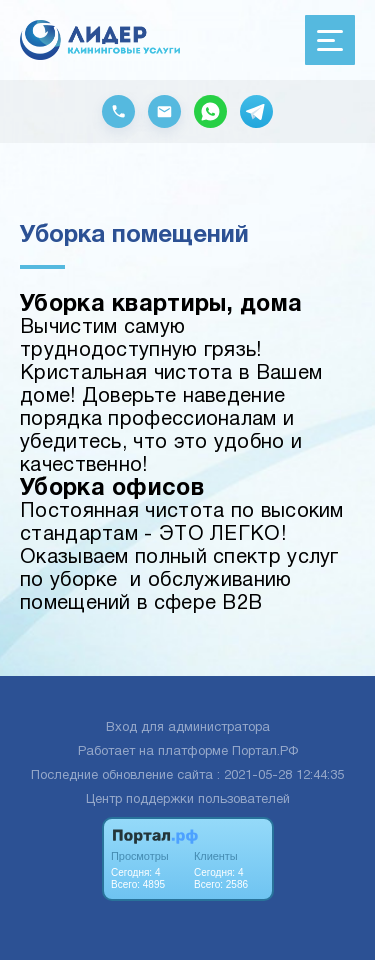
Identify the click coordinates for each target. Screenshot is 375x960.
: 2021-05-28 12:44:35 (280, 776)
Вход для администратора (188, 728)
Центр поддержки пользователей (188, 800)
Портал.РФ (265, 752)
